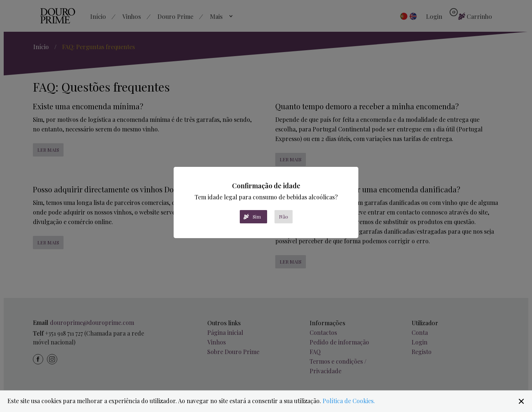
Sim (257, 217)
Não (284, 217)
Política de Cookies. (349, 401)
